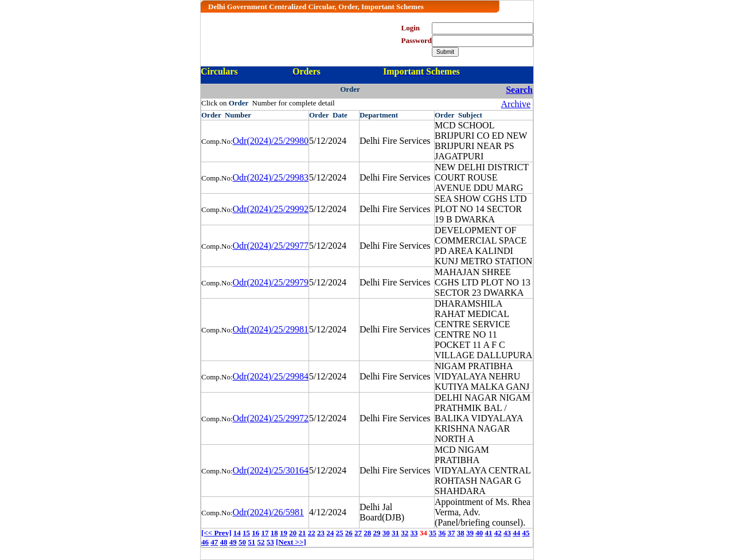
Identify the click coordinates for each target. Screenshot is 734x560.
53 (270, 542)
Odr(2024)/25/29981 (271, 329)
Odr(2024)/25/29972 (271, 418)
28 (367, 533)
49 (233, 542)
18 (274, 533)
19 (284, 533)
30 (386, 533)
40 (479, 533)
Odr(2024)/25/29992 (271, 209)
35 (433, 533)
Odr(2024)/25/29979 (271, 282)
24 (330, 533)
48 (224, 542)
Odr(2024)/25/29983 (271, 177)
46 (205, 542)
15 (246, 533)
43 (507, 533)
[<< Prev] (216, 533)
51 (251, 542)
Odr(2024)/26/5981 (268, 512)
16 (255, 533)
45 (526, 533)
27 (358, 533)
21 (302, 533)
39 (470, 533)
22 (312, 533)
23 (321, 533)
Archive (516, 104)
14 (237, 533)
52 (261, 542)
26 (349, 533)
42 (498, 533)
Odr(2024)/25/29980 (271, 141)
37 (451, 533)
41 (488, 533)
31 (395, 533)
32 (405, 533)
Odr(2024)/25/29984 (271, 376)
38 (461, 533)
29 (376, 533)
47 (214, 542)
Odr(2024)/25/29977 (271, 246)
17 (265, 533)
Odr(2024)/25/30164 (271, 470)
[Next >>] (291, 542)
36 (442, 533)
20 (293, 533)
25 (339, 533)
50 (242, 542)
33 (414, 533)
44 (516, 533)
